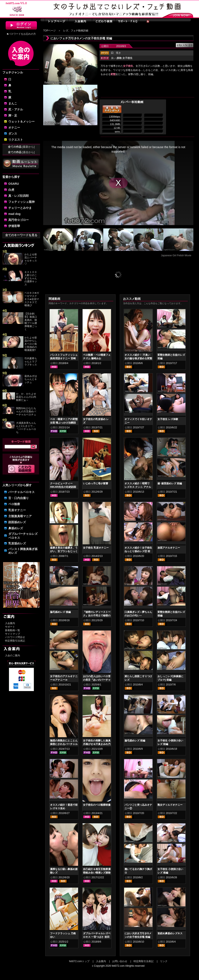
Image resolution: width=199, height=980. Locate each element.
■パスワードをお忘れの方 (21, 34)
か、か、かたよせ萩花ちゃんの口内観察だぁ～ (26, 397)
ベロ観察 (14, 504)
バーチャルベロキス (21, 492)
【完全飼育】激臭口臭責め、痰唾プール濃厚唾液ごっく (31, 322)
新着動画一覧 (13, 630)
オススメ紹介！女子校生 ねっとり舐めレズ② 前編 (138, 551)
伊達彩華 (14, 226)
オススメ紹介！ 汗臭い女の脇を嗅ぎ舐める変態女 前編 (138, 358)
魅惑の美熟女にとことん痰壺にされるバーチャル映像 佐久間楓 (64, 744)
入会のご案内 (13, 655)
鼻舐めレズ (16, 528)
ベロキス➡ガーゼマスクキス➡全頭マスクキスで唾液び (32, 299)
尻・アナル (16, 109)
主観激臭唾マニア (20, 516)
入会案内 (10, 623)
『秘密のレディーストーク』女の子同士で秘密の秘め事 (97, 616)
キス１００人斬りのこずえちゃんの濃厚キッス (31, 278)
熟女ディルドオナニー (170, 805)
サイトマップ (13, 634)
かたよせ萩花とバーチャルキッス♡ (31, 259)
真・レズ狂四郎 (19, 196)
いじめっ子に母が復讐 (96, 483)
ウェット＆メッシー (21, 121)
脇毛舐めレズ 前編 (135, 741)
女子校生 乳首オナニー (96, 548)
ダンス (13, 134)
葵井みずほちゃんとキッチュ (31, 379)
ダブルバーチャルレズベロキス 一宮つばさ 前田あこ (97, 937)
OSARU (14, 184)
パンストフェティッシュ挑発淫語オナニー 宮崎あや (64, 358)
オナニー (14, 128)
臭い (113, 58)
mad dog (14, 214)
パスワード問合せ (15, 637)
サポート (10, 627)
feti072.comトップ (79, 961)
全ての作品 (21, 147)
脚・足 (13, 115)
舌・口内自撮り (19, 498)
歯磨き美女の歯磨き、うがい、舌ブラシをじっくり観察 (64, 551)
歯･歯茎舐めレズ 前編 (170, 483)
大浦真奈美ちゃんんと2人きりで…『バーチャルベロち (26, 428)
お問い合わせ (120, 961)
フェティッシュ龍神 (21, 202)
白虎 (11, 190)
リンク (164, 961)
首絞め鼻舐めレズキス (170, 933)
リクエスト (16, 140)
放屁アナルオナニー (169, 548)
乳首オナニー (17, 510)
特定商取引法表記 (15, 641)
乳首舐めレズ (17, 543)
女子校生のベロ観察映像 (97, 805)
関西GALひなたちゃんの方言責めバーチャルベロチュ (26, 411)
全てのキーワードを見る (21, 235)
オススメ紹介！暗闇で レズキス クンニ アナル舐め (138, 487)
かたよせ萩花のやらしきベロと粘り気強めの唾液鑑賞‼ (31, 344)
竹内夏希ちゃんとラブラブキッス (31, 362)
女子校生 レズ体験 (168, 419)
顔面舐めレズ (17, 522)
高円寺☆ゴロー (19, 220)
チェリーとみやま (20, 208)
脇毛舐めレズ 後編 (60, 612)
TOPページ (49, 31)
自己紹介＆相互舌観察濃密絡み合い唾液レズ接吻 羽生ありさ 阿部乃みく (97, 873)
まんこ (13, 103)
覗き (118, 53)
